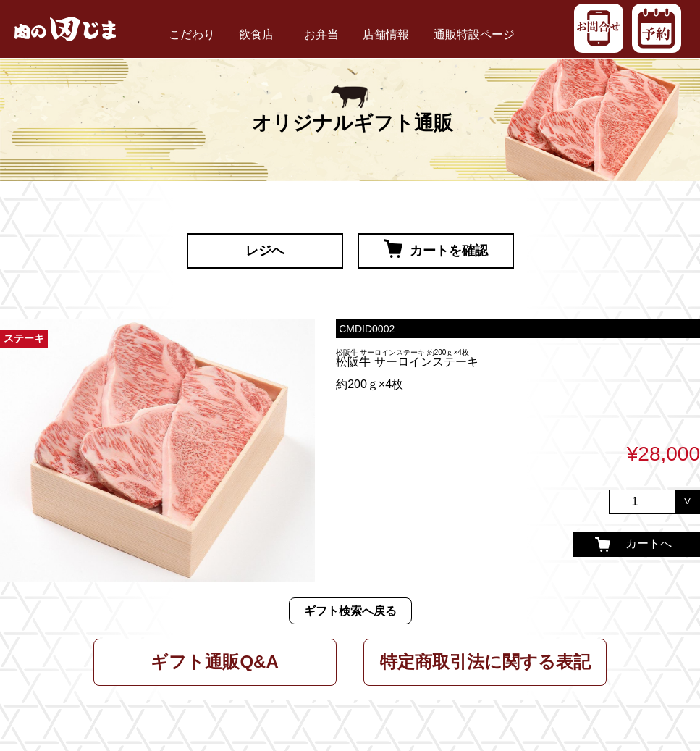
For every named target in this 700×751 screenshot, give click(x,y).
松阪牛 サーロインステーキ (407, 362)
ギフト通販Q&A (214, 662)
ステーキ (24, 339)
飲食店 (256, 34)
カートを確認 (436, 248)
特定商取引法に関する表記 (485, 662)
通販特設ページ (474, 34)
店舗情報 (386, 34)
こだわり (192, 34)
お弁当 (321, 34)
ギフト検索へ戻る (350, 611)
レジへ (265, 251)
